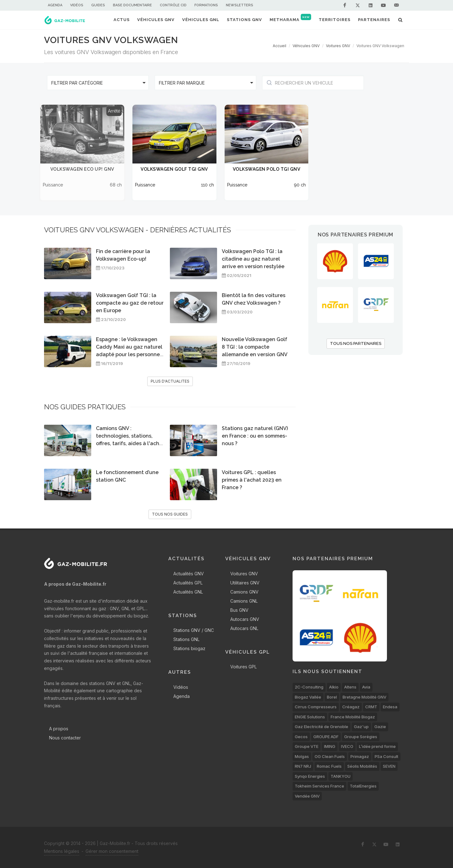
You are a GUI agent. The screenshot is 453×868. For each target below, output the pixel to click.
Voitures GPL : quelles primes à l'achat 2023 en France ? (252, 480)
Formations (206, 5)
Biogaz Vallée (308, 697)
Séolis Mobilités (362, 766)
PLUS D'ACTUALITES (170, 381)
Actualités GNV (189, 574)
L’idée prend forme (377, 746)
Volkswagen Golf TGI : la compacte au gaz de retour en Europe (130, 303)
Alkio (334, 687)
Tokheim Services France (319, 786)
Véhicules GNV (306, 46)
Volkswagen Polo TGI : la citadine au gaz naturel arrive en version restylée (253, 259)
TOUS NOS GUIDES (170, 514)
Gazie (380, 727)
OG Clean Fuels (330, 756)
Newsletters (240, 5)
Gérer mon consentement (112, 851)
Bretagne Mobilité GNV (364, 697)
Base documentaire (132, 5)
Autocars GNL (244, 628)
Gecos (301, 737)
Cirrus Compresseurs (316, 707)
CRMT (371, 707)
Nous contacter (65, 738)
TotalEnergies (363, 786)
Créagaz (351, 707)
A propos (59, 729)
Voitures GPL (243, 667)
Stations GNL (186, 639)
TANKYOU (341, 776)
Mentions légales (62, 851)
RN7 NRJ (303, 766)
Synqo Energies (310, 776)
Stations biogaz (189, 648)
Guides (98, 5)
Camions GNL (244, 601)
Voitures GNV (338, 46)
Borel (332, 697)
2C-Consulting (309, 687)
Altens (350, 687)
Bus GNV (239, 610)
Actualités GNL (188, 592)
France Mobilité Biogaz (353, 717)
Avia (366, 687)
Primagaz (360, 756)
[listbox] (98, 83)
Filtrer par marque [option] (182, 83)
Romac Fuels (329, 766)
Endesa (390, 707)
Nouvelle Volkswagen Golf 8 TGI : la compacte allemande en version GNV (255, 347)
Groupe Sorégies (361, 737)
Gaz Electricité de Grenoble (322, 727)
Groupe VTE (307, 746)
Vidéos (77, 5)
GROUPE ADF (326, 737)
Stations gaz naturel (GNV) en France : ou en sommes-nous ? (255, 436)
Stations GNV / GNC (194, 630)
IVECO (347, 746)
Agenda (55, 5)
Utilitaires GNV (245, 583)
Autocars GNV (245, 619)
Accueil (280, 46)
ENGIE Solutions (310, 717)
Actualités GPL (188, 583)
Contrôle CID (173, 5)
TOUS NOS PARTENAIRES (356, 343)
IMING (330, 746)
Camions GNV (244, 592)
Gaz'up (361, 727)
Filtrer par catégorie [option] (77, 83)
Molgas (302, 756)
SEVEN (389, 766)
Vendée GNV (307, 796)
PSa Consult (386, 756)
